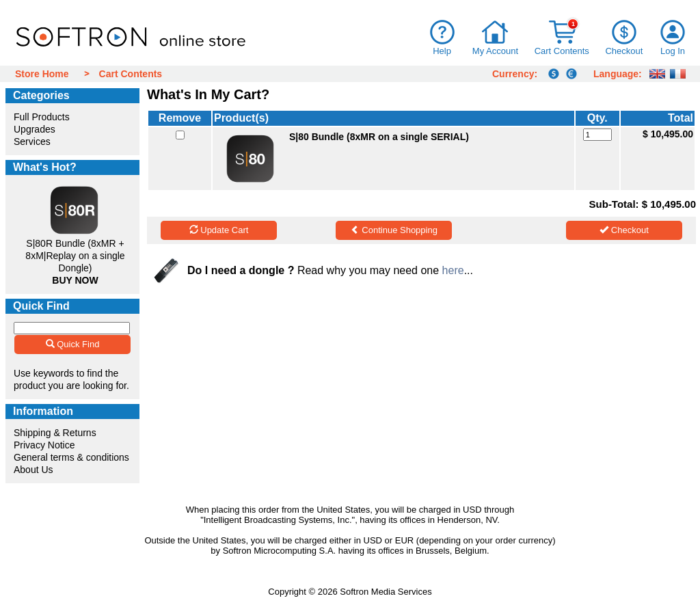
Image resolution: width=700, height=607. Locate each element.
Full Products (42, 117)
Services (32, 141)
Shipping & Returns (55, 433)
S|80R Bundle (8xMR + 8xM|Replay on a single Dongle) (75, 256)
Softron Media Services (386, 592)
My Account (495, 51)
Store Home (42, 74)
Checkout (624, 51)
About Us (33, 470)
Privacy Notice (44, 445)
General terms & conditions (71, 457)
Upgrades (35, 129)
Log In (673, 51)
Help (442, 51)
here (453, 270)
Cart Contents (562, 51)
